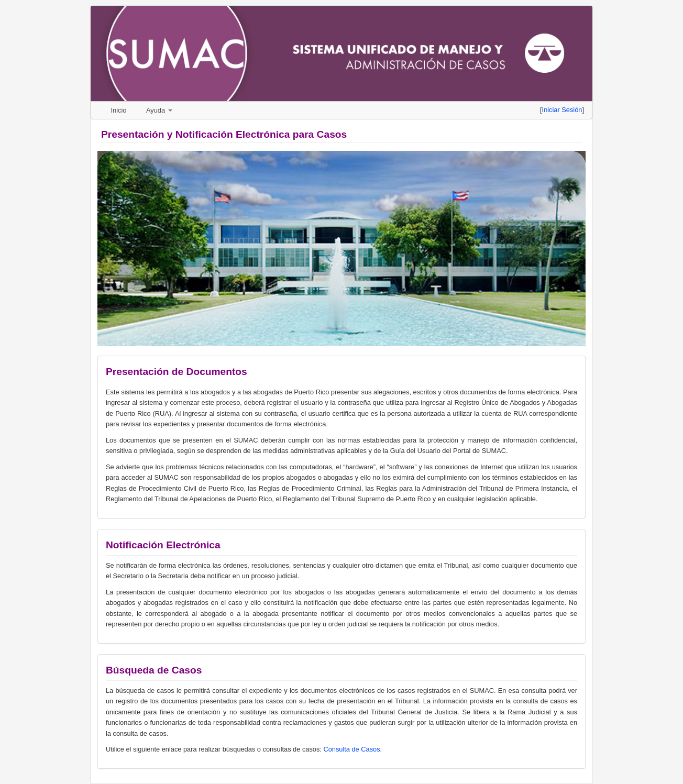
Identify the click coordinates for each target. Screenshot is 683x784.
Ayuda (159, 110)
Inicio (119, 110)
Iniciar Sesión (562, 110)
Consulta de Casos (351, 749)
